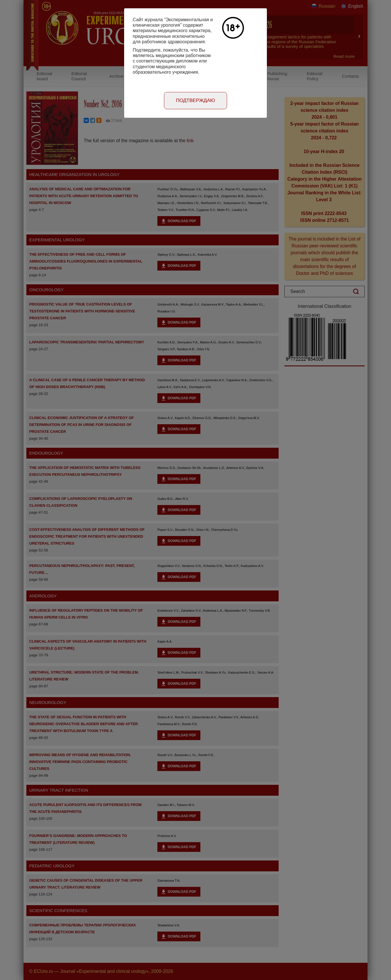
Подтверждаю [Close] (196, 100)
